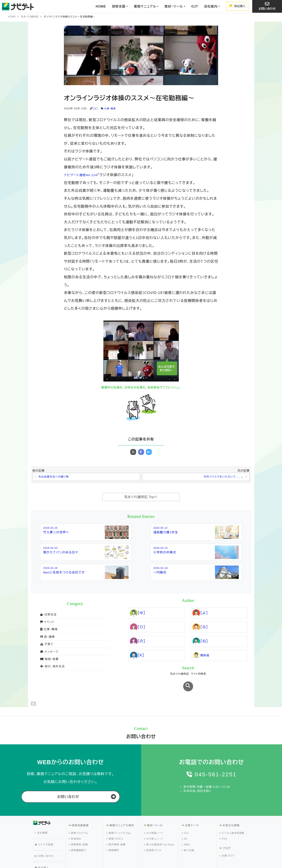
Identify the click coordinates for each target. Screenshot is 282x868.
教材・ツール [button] (174, 6)
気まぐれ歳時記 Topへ (141, 498)
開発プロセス (115, 825)
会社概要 (42, 818)
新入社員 (188, 837)
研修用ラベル (153, 837)
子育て (47, 645)
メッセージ (49, 652)
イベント (47, 623)
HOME (101, 6)
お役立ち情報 (231, 812)
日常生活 (48, 615)
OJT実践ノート (154, 820)
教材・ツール (155, 812)
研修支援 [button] (119, 6)
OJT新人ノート (154, 825)
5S (185, 825)
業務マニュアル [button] (145, 6)
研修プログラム (79, 820)
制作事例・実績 (116, 831)
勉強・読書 (49, 660)
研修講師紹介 (78, 837)
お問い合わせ (267, 6)
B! (149, 452)
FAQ (223, 825)
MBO (186, 831)
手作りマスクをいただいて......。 (222, 477)
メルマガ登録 (45, 825)
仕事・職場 (111, 108)
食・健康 (47, 637)
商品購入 (237, 6)
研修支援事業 (80, 812)
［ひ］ (95, 108)
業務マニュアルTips (119, 820)
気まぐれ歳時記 (30, 17)
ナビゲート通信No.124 (83, 175)
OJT (195, 6)
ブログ (227, 835)
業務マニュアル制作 (122, 812)
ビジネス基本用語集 (232, 820)
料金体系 (75, 825)
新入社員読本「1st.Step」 (160, 831)
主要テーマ (192, 812)
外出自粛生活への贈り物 (55, 477)
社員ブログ (227, 842)
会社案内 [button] (211, 6)
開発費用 (113, 837)
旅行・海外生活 (52, 667)
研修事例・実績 (78, 831)
